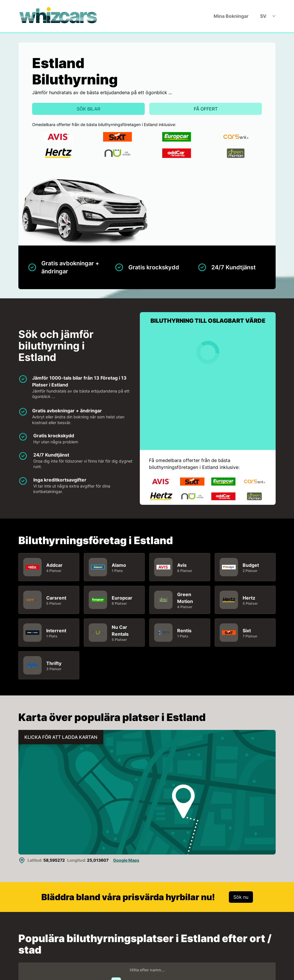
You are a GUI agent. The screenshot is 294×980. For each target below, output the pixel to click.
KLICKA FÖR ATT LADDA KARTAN (61, 737)
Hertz (249, 598)
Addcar (54, 565)
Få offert (206, 109)
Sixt (247, 631)
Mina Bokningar (231, 16)
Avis (182, 565)
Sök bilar (88, 109)
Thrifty (54, 663)
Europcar (122, 598)
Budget (251, 565)
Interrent (56, 631)
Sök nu (241, 897)
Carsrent (56, 598)
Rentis (184, 631)
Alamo (119, 565)
